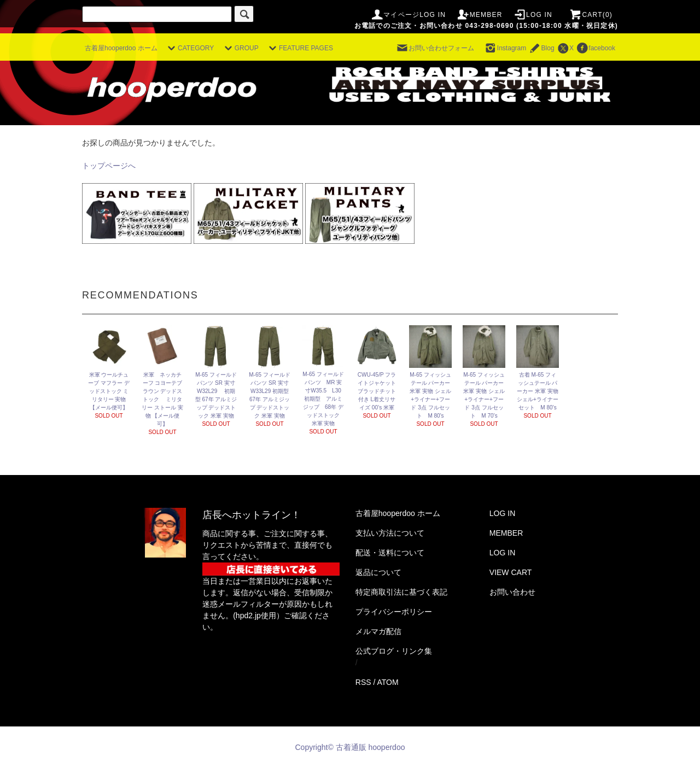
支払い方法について (390, 533)
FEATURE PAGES (299, 48)
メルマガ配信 (378, 631)
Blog (541, 48)
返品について (378, 572)
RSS (363, 682)
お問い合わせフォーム (435, 48)
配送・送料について (390, 553)
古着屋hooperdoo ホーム (121, 48)
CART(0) (591, 15)
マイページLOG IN (408, 15)
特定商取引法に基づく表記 (401, 592)
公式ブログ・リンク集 (394, 651)
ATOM (388, 682)
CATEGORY (189, 48)
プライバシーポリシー (394, 612)
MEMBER (480, 15)
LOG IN (533, 15)
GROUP (240, 48)
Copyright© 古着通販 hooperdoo (351, 747)
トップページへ (109, 166)
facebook (595, 48)
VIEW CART (511, 572)
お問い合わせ (512, 592)
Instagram (505, 48)
